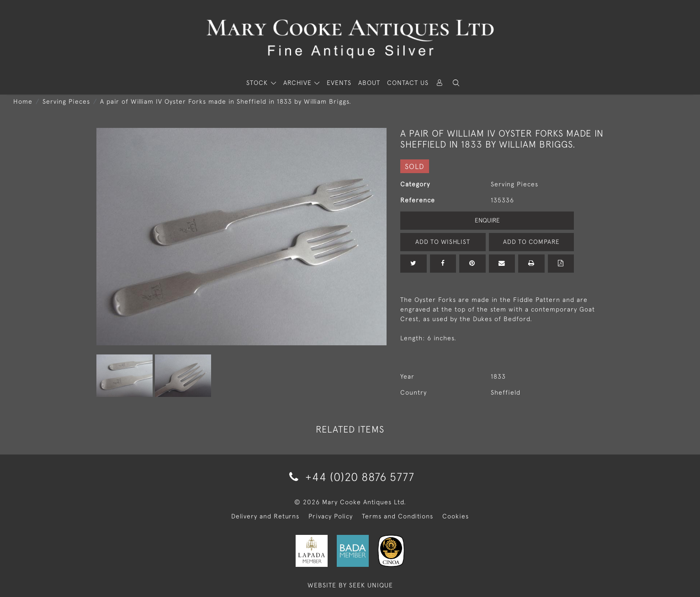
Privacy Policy (331, 516)
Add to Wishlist (443, 242)
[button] (456, 83)
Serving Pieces (66, 101)
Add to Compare (531, 242)
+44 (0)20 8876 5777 (350, 477)
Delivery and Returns (265, 516)
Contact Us (408, 83)
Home (23, 101)
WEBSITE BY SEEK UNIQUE (350, 585)
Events (339, 83)
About (369, 83)
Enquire (487, 220)
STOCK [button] (258, 83)
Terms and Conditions (398, 516)
